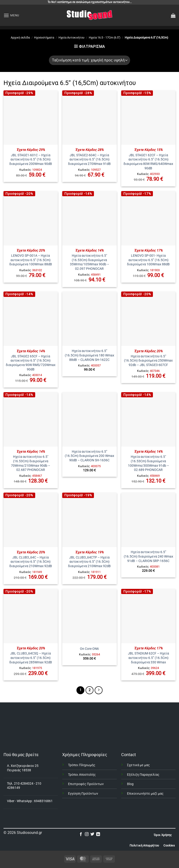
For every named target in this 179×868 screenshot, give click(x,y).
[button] (11, 15)
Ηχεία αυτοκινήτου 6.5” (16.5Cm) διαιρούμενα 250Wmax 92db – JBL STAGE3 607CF (148, 361)
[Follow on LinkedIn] (98, 834)
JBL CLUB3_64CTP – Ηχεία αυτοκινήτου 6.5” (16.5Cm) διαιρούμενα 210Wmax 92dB (89, 562)
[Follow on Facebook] (81, 834)
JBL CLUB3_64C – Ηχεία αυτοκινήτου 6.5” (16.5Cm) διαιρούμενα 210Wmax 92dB (31, 562)
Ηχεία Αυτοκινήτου (71, 37)
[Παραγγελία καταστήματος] (89, 60)
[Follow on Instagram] (87, 834)
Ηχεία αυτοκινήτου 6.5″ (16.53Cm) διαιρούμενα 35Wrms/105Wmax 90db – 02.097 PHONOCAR (89, 262)
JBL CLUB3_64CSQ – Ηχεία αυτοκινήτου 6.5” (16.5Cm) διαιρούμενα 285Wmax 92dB (31, 658)
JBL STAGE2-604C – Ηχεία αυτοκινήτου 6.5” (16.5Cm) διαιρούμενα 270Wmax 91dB (89, 160)
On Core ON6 (89, 649)
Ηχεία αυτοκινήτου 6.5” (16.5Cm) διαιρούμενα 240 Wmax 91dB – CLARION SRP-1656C (148, 556)
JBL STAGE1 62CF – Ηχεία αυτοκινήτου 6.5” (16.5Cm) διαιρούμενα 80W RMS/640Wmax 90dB (148, 162)
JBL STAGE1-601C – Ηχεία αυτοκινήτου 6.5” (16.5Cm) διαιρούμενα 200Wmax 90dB (31, 160)
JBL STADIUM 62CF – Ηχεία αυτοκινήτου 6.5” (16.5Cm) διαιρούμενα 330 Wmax (148, 658)
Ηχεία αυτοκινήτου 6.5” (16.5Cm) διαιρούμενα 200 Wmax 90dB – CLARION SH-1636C (89, 456)
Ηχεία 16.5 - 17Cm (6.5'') (105, 37)
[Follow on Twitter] (92, 834)
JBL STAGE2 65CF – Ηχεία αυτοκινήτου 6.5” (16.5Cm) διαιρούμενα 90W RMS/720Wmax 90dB (31, 363)
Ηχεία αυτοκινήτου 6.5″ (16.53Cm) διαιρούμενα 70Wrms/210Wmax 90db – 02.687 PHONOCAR (31, 463)
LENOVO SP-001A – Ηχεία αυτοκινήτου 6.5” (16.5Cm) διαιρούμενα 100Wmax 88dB (31, 260)
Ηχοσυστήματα (44, 37)
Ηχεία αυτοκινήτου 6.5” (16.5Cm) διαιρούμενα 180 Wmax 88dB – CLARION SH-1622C (89, 355)
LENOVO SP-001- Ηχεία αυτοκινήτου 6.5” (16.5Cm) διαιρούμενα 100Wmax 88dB (148, 260)
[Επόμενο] (99, 690)
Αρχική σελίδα (20, 37)
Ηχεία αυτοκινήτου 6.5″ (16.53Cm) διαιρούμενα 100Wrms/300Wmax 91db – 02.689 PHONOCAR (148, 463)
